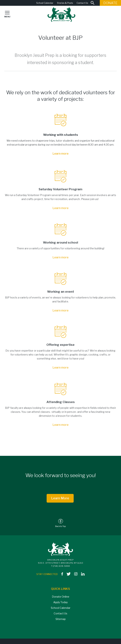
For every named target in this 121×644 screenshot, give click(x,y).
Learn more (61, 154)
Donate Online (61, 597)
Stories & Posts (65, 3)
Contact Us (82, 3)
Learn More (60, 498)
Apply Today (60, 602)
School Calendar (45, 3)
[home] (60, 14)
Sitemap (61, 619)
